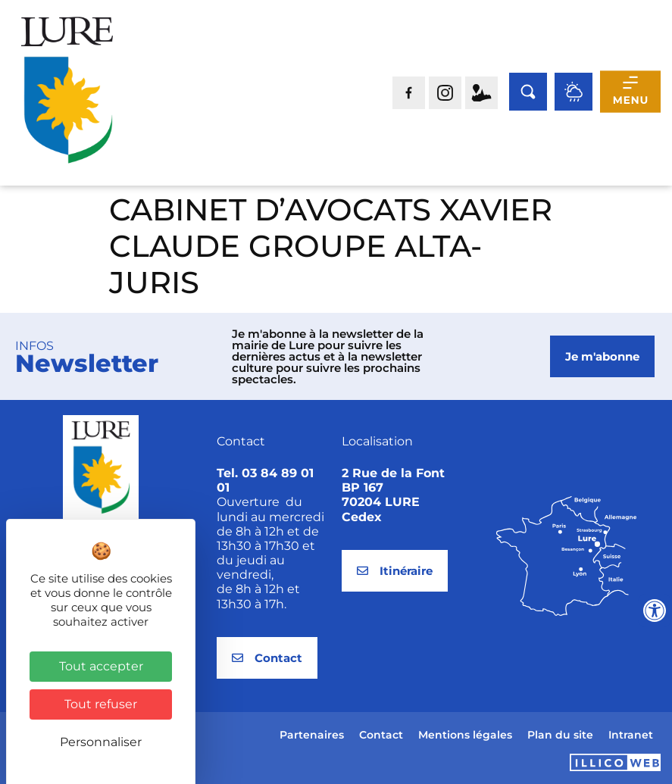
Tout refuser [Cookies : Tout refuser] (101, 704)
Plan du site (560, 735)
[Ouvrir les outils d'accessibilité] (655, 611)
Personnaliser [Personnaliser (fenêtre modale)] (101, 742)
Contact (381, 735)
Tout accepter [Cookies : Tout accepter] (101, 666)
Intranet (631, 735)
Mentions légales (465, 735)
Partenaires (312, 735)
